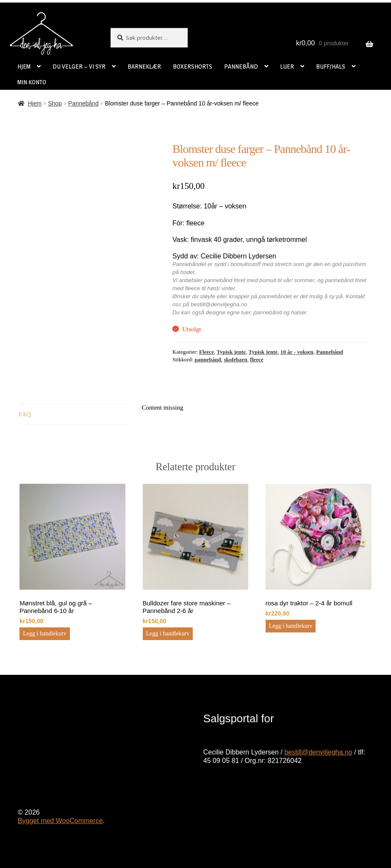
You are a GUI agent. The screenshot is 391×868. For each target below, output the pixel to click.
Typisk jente (232, 352)
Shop (55, 103)
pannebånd (268, 312)
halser (299, 312)
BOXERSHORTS (193, 66)
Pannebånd (83, 103)
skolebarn (235, 359)
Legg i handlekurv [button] (45, 634)
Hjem (35, 103)
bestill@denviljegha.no (318, 752)
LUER (287, 66)
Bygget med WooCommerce (60, 821)
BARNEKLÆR (144, 66)
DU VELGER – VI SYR (79, 66)
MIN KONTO (32, 82)
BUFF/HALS (331, 66)
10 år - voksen (297, 352)
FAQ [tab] (25, 414)
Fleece (207, 352)
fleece (257, 359)
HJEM (24, 66)
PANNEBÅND (241, 66)
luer (246, 312)
